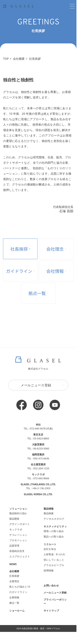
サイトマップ (51, 611)
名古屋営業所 (38, 464)
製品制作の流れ (18, 513)
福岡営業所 (38, 454)
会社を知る (50, 549)
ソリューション (18, 509)
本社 (38, 425)
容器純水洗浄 (17, 551)
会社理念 (56, 249)
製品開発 (14, 519)
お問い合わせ (51, 585)
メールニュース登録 (43, 385)
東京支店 (38, 434)
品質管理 (14, 546)
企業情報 (14, 597)
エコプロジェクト (20, 556)
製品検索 (49, 513)
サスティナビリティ (55, 526)
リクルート (50, 544)
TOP (6, 59)
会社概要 (19, 59)
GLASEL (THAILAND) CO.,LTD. (38, 484)
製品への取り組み (54, 536)
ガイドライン (20, 271)
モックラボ (16, 529)
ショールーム (17, 611)
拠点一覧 (38, 293)
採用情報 (49, 570)
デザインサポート (20, 524)
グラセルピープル (54, 565)
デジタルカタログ (54, 519)
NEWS (13, 564)
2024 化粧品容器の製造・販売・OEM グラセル (38, 628)
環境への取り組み (54, 531)
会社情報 (56, 271)
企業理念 (14, 581)
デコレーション (18, 535)
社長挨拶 (35, 59)
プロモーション (18, 540)
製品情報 (49, 509)
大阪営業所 (38, 444)
